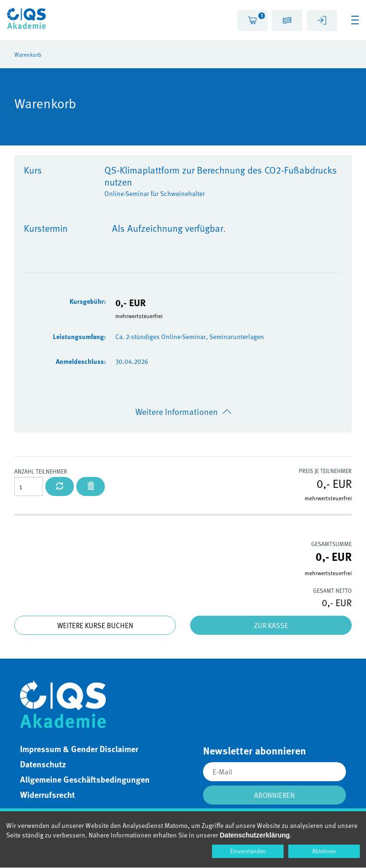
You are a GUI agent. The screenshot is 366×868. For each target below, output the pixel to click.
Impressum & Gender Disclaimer (79, 749)
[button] (287, 22)
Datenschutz (43, 764)
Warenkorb (28, 54)
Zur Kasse (271, 625)
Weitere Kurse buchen (95, 625)
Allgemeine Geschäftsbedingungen (85, 779)
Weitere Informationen (177, 411)
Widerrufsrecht (47, 795)
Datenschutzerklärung (255, 835)
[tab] (252, 21)
